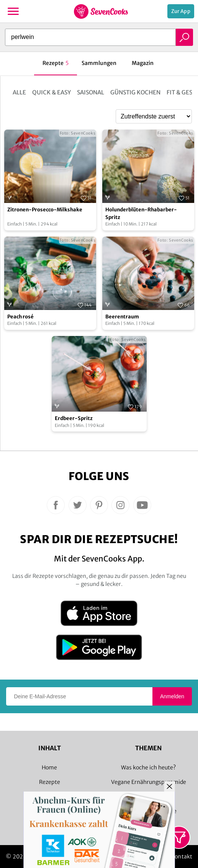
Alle (19, 92)
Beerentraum (122, 317)
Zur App (181, 11)
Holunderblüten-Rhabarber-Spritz (141, 213)
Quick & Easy (52, 92)
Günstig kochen (135, 92)
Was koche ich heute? (148, 767)
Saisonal (91, 92)
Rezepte (50, 782)
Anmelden (172, 696)
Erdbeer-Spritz (74, 418)
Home (49, 767)
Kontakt (182, 857)
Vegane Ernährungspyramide (149, 782)
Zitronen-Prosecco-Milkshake (45, 210)
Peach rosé (20, 317)
